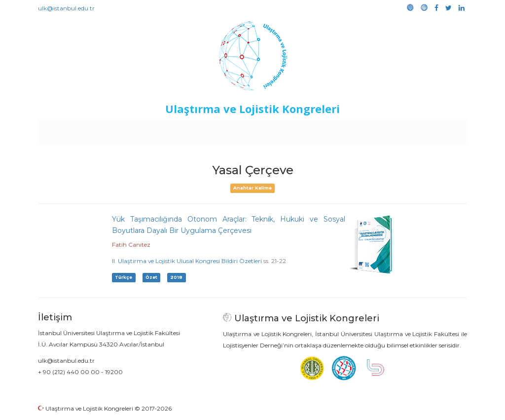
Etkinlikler (237, 129)
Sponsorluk (320, 129)
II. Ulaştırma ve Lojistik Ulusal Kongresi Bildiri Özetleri (187, 261)
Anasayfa (80, 129)
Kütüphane (365, 129)
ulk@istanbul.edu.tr (66, 8)
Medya (430, 129)
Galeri (401, 129)
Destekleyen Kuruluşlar (174, 129)
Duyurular (278, 129)
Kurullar (115, 129)
